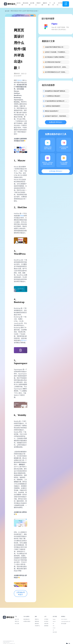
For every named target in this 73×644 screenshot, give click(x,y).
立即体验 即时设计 (21, 593)
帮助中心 (38, 4)
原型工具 (17, 621)
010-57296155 (64, 619)
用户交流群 (64, 624)
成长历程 (46, 624)
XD (54, 626)
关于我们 (60, 4)
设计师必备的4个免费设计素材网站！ (55, 57)
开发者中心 (37, 626)
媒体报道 (46, 626)
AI (53, 630)
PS (53, 624)
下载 (49, 4)
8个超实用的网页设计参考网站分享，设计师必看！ (56, 101)
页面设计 (20, 80)
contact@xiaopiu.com (66, 621)
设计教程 (32, 4)
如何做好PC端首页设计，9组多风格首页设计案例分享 (56, 116)
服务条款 (37, 624)
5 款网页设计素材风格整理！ (53, 106)
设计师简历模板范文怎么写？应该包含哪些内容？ (56, 72)
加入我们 (46, 621)
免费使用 (66, 4)
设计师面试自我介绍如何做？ (53, 62)
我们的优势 (25, 4)
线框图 (22, 216)
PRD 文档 (17, 624)
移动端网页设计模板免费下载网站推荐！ (56, 91)
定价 (54, 4)
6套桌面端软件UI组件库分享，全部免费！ (56, 67)
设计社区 (18, 4)
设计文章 (7, 11)
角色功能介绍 (26, 619)
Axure (54, 628)
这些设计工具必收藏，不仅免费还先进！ (56, 52)
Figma (54, 24)
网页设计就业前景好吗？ (52, 111)
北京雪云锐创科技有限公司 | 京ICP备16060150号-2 (8, 642)
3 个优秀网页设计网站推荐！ (53, 96)
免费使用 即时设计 (56, 122)
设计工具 (17, 619)
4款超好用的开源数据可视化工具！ (55, 47)
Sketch (54, 621)
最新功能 (44, 4)
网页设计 (24, 340)
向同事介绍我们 (27, 621)
